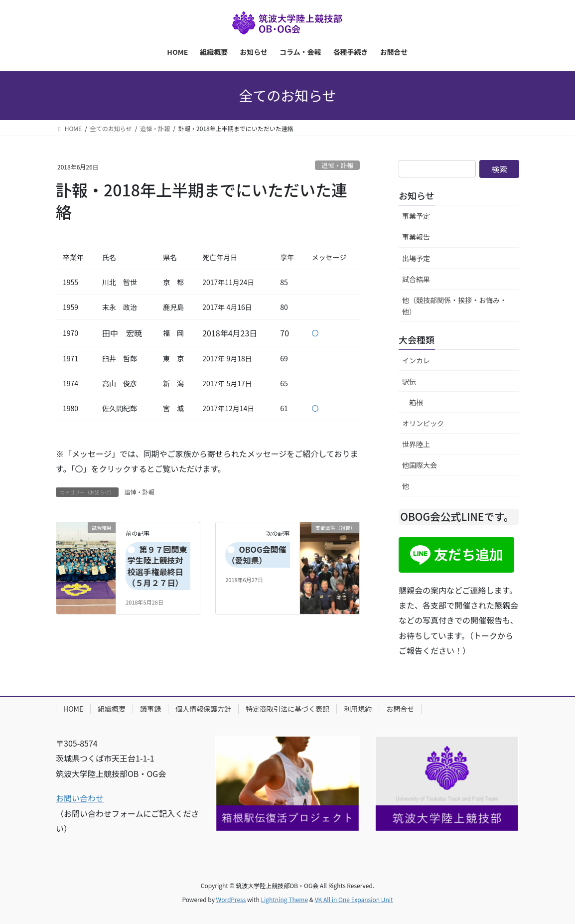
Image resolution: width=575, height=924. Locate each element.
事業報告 (416, 237)
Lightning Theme (284, 899)
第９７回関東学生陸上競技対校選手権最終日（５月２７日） (157, 566)
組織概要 (112, 709)
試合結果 (416, 279)
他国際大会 (420, 465)
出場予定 (416, 258)
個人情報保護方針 (203, 709)
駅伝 (409, 381)
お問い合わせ (80, 798)
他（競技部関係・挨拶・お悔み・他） (454, 306)
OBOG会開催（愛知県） (256, 555)
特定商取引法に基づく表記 (287, 709)
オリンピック (423, 423)
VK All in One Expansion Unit (354, 899)
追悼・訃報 (337, 165)
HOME (73, 709)
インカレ (416, 360)
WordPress (231, 899)
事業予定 (416, 216)
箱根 (416, 402)
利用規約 (358, 709)
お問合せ (400, 709)
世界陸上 (416, 444)
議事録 (150, 709)
